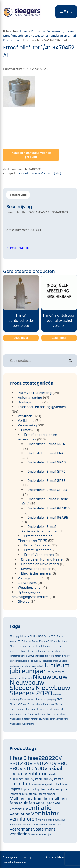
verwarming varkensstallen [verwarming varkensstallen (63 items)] (47, 825)
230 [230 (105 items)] (14, 763)
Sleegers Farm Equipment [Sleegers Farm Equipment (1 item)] (41, 704)
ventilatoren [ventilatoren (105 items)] (24, 819)
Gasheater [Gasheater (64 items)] (39, 784)
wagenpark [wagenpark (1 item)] (28, 724)
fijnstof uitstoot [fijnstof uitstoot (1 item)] (53, 656)
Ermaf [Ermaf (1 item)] (35, 641)
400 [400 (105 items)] (28, 768)
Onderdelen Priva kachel (40, 564)
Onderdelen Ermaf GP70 (46, 471)
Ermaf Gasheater (37, 545)
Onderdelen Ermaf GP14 (46, 444)
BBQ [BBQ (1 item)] (41, 636)
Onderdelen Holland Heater (42, 559)
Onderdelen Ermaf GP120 (47, 490)
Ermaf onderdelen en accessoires (26, 36)
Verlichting (26, 421)
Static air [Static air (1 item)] (33, 714)
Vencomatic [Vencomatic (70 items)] (17, 809)
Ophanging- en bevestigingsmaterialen (30, 594)
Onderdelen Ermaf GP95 (47, 481)
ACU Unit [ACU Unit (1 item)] (33, 636)
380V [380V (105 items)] (16, 768)
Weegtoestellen (30, 587)
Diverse (24, 601)
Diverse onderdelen (36, 569)
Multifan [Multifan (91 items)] (18, 798)
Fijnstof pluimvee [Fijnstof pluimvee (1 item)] (45, 646)
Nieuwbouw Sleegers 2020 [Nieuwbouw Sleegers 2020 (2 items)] (40, 690)
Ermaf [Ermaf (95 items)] (16, 784)
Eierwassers (27, 583)
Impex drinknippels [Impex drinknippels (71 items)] (54, 789)
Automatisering (30, 397)
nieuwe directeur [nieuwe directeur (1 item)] (36, 699)
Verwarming (56, 31)
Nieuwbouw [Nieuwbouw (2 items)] (50, 677)
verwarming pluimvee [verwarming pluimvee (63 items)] (21, 825)
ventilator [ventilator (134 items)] (45, 813)
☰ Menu (66, 11)
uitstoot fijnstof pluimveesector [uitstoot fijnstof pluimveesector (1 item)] (39, 719)
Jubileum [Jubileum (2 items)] (57, 665)
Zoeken (70, 361)
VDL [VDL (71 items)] (58, 803)
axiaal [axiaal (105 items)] (55, 768)
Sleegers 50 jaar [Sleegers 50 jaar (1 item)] (18, 704)
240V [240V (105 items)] (50, 763)
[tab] (18, 195)
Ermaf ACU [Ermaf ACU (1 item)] (45, 641)
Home (24, 31)
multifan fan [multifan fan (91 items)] (38, 798)
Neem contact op (18, 248)
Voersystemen (29, 578)
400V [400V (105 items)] (41, 768)
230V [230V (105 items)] (26, 763)
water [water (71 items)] (35, 834)
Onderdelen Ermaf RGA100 (49, 508)
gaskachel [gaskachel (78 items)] (53, 784)
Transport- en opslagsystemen (42, 407)
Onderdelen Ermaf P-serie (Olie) (39, 173)
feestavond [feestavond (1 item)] (21, 646)
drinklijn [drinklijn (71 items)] (53, 774)
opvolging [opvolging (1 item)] (51, 699)
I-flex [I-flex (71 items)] (65, 784)
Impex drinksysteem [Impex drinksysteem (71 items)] (23, 794)
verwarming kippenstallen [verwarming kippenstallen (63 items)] (52, 820)
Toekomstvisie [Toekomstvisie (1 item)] (45, 714)
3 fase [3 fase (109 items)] (31, 758)
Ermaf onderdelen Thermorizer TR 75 (35, 538)
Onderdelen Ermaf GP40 (47, 462)
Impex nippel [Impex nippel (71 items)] (46, 794)
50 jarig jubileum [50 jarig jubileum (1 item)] (18, 636)
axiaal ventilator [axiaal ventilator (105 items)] (28, 773)
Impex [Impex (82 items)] (15, 789)
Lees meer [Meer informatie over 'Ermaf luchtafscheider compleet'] (21, 338)
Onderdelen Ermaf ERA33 (47, 453)
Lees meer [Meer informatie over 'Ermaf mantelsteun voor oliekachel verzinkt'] (59, 338)
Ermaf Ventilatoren (39, 555)
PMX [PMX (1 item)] (59, 699)
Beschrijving (18, 195)
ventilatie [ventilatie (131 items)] (38, 808)
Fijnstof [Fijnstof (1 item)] (31, 646)
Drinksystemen (30, 402)
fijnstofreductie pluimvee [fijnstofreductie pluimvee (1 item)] (51, 651)
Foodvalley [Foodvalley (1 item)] (35, 661)
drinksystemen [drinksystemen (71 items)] (53, 779)
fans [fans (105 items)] (28, 783)
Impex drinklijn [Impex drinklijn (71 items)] (31, 789)
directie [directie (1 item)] (27, 641)
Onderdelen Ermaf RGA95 (48, 517)
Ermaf (71, 31)
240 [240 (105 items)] (38, 763)
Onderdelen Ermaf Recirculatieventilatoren (40, 529)
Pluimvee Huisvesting (35, 393)
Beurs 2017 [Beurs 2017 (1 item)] (50, 636)
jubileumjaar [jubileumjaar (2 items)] (28, 671)
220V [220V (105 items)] (55, 758)
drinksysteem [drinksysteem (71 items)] (34, 779)
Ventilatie (25, 416)
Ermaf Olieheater (37, 550)
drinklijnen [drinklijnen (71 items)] (17, 779)
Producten (38, 31)
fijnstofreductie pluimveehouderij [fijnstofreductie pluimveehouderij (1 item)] (27, 656)
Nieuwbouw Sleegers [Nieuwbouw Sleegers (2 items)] (27, 685)
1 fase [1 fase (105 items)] (16, 758)
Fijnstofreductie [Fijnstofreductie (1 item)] (29, 651)
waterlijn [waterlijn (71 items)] (45, 834)
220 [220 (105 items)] (44, 758)
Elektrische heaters (36, 573)
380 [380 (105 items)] (63, 763)
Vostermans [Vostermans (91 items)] (21, 829)
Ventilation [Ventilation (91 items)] (20, 814)
